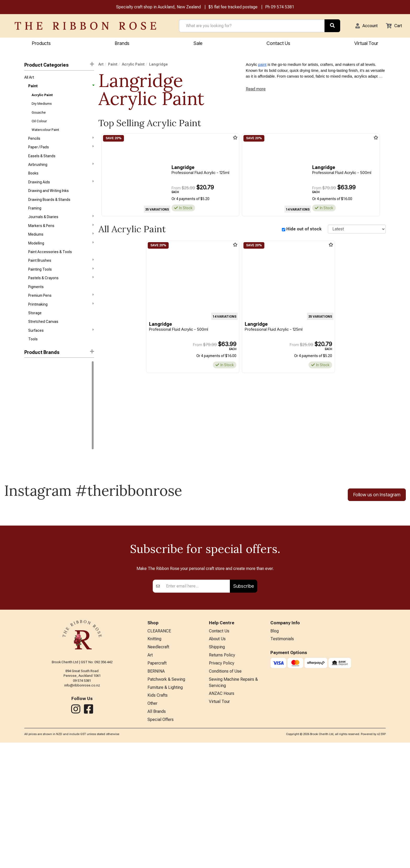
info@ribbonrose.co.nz (82, 804)
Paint (61, 88)
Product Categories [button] (59, 65)
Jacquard (32, 460)
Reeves (30, 413)
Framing (35, 218)
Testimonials (282, 759)
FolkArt (30, 451)
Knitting (154, 759)
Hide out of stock (304, 230)
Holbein (30, 394)
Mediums (61, 246)
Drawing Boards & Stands (49, 209)
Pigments (36, 302)
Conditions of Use (225, 793)
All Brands (157, 836)
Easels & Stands (42, 162)
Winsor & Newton (38, 385)
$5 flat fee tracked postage (233, 7)
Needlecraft (158, 768)
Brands (122, 44)
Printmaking (61, 321)
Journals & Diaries (61, 228)
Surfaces (61, 349)
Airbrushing (61, 171)
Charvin (31, 441)
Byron (29, 432)
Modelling (61, 255)
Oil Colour (39, 125)
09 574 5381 (283, 7)
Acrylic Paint (42, 97)
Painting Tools (61, 283)
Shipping (217, 768)
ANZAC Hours (222, 817)
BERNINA (156, 793)
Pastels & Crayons (61, 293)
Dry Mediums (42, 106)
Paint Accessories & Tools (50, 265)
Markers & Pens (61, 237)
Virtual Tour (366, 44)
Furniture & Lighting (165, 810)
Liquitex (31, 404)
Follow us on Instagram (377, 514)
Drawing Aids (61, 190)
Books (33, 181)
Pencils (61, 143)
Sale (198, 44)
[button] (363, 26)
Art (101, 65)
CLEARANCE (159, 750)
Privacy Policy (222, 785)
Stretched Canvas (43, 340)
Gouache (39, 116)
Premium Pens (61, 311)
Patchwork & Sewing (166, 802)
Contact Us (278, 44)
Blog (275, 750)
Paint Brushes (61, 274)
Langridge (34, 469)
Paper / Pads (61, 153)
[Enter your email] (197, 705)
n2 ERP (381, 860)
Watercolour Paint (45, 134)
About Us (217, 759)
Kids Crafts (158, 819)
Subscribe (244, 705)
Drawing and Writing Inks (49, 200)
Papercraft (157, 785)
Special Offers (161, 845)
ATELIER (31, 423)
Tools (33, 358)
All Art (29, 78)
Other (152, 828)
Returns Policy (222, 776)
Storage (35, 330)
